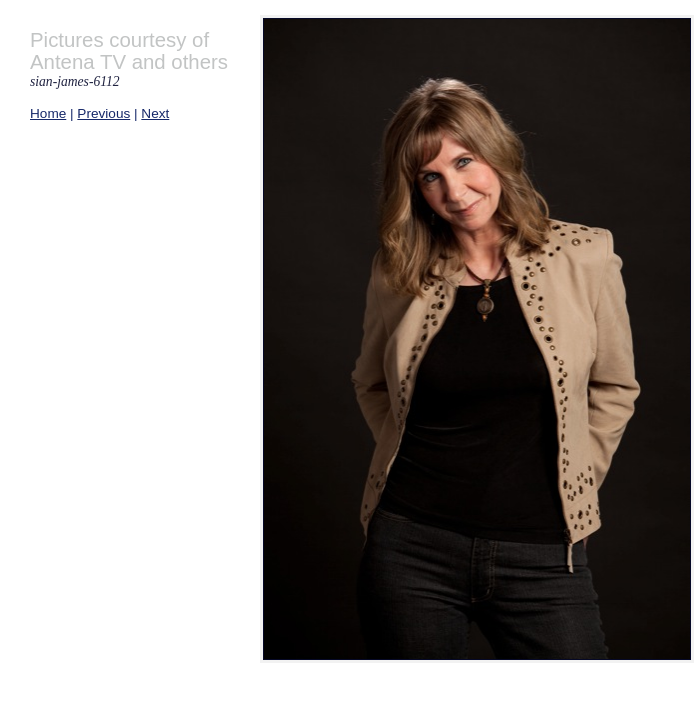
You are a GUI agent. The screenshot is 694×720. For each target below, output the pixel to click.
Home (48, 113)
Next (155, 113)
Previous (103, 113)
